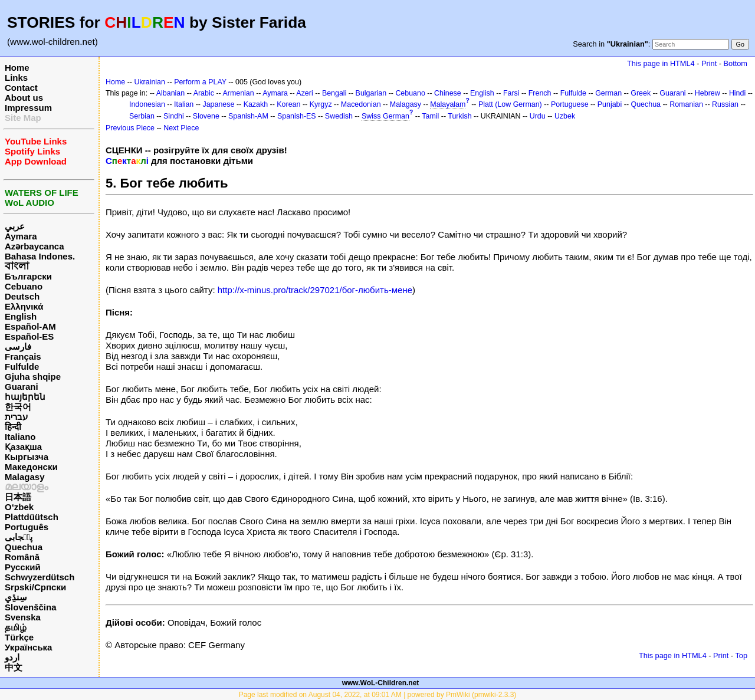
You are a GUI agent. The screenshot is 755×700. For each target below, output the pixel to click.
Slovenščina (31, 607)
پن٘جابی (19, 537)
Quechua (24, 547)
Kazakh (256, 104)
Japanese (218, 104)
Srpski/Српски (35, 587)
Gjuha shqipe (33, 377)
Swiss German (385, 116)
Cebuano (24, 286)
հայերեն (25, 397)
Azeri (304, 93)
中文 (14, 667)
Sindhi (174, 116)
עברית (16, 417)
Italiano (20, 437)
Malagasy (25, 477)
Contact (21, 88)
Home (17, 68)
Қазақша (23, 447)
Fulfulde (22, 367)
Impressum (28, 108)
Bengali (334, 93)
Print (709, 63)
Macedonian (361, 104)
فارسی (18, 346)
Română (22, 557)
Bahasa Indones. (40, 256)
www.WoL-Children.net (381, 683)
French (540, 93)
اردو (12, 657)
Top (741, 655)
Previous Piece (130, 128)
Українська (28, 647)
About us (24, 98)
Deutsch (22, 296)
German (608, 93)
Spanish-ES (297, 116)
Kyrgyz (321, 104)
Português (27, 527)
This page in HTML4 (661, 63)
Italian (184, 104)
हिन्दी (13, 427)
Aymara (21, 236)
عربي (15, 226)
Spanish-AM (248, 116)
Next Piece (181, 128)
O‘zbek (19, 507)
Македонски (31, 467)
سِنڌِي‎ (16, 597)
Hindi (737, 93)
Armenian (238, 93)
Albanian (170, 93)
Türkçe (19, 637)
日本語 (18, 497)
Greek (641, 93)
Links (16, 78)
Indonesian (147, 104)
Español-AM (30, 326)
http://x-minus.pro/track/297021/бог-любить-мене (315, 290)
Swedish (339, 116)
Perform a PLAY (200, 82)
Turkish (459, 116)
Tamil (430, 116)
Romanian (686, 104)
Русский (23, 567)
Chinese (448, 93)
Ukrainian (150, 82)
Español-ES (29, 336)
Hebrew (708, 93)
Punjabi (610, 104)
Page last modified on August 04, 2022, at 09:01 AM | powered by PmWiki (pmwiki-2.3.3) (378, 695)
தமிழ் (16, 627)
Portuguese (570, 104)
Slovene (206, 116)
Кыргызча (27, 457)
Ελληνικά (24, 306)
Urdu (538, 116)
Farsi (511, 93)
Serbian (142, 116)
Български (28, 276)
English (21, 316)
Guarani (22, 387)
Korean (288, 104)
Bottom (736, 63)
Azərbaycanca (35, 246)
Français (23, 356)
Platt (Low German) (510, 104)
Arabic (204, 93)
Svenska (23, 617)
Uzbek (565, 116)
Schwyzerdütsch (40, 577)
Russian (725, 104)
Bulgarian (371, 93)
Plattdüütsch (32, 517)
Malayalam (448, 104)
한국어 (18, 407)
